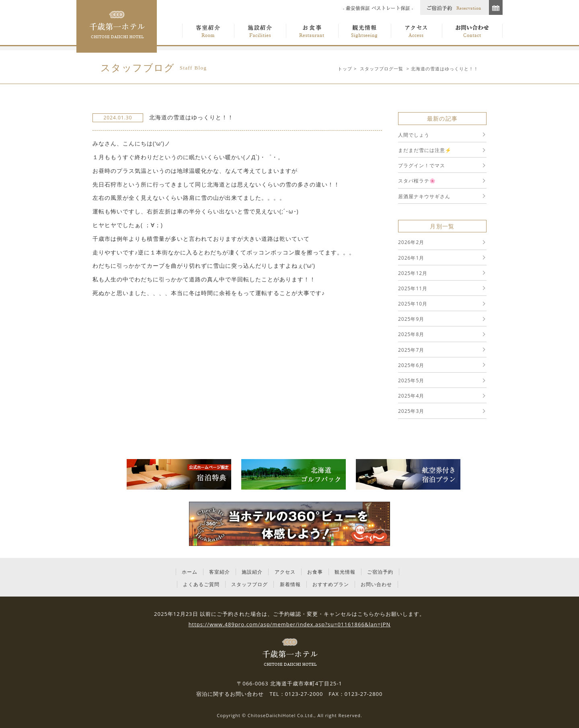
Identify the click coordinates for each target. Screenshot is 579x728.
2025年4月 (411, 396)
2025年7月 (411, 350)
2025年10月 (413, 304)
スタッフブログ (249, 584)
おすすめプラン (331, 584)
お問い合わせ (376, 584)
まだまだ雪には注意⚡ (425, 150)
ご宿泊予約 (380, 572)
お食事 (315, 572)
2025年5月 (411, 380)
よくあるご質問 (201, 584)
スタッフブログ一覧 (382, 69)
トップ (345, 69)
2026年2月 (411, 242)
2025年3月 (411, 411)
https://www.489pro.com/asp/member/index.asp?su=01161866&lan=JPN (290, 624)
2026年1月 (411, 258)
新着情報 (290, 584)
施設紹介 (252, 572)
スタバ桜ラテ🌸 (417, 181)
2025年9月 (411, 319)
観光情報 (345, 572)
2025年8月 (411, 334)
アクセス (285, 572)
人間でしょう (414, 135)
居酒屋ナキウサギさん (424, 196)
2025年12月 (413, 273)
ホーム (190, 572)
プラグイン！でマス (422, 165)
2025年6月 (411, 365)
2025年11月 (413, 288)
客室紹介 (220, 572)
